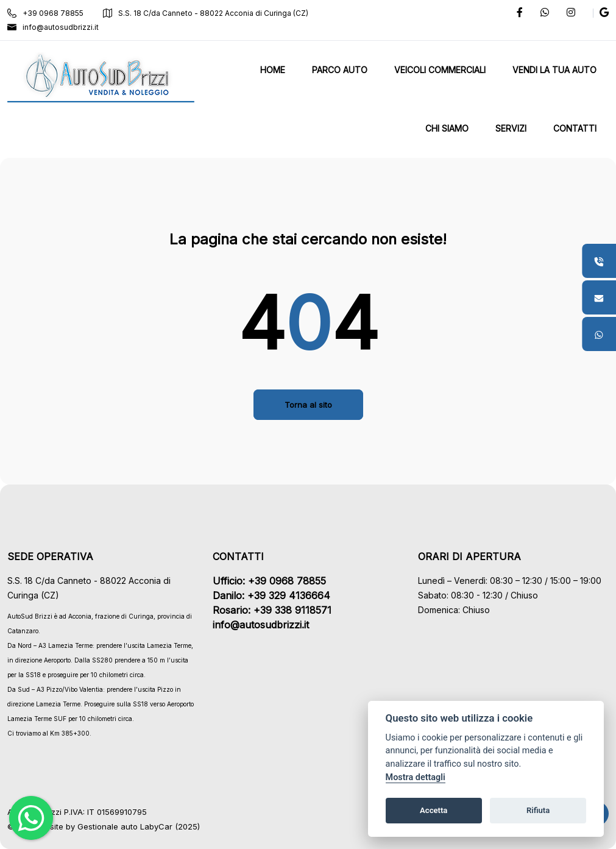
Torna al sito (308, 405)
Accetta (434, 810)
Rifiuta (538, 810)
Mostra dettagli (416, 777)
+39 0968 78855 (45, 13)
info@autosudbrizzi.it (53, 27)
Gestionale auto (108, 826)
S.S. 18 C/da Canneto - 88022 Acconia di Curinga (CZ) (206, 13)
